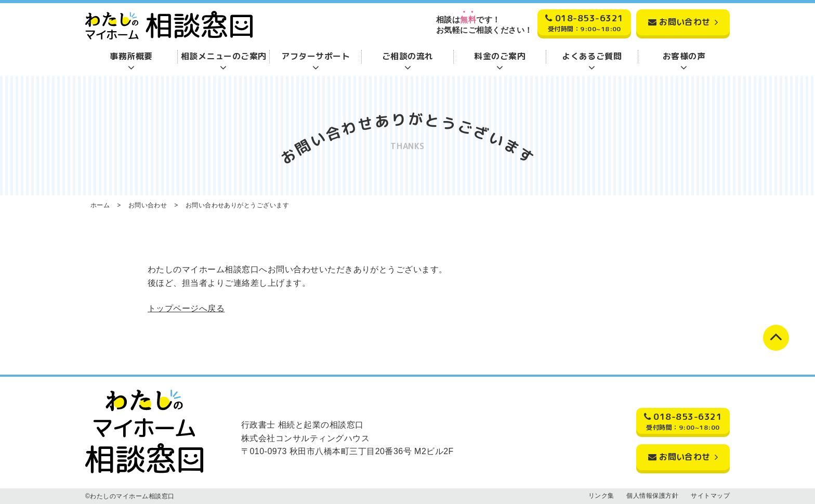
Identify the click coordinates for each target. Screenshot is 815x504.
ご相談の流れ (408, 56)
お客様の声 (684, 56)
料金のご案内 (500, 56)
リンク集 (601, 496)
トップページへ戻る (186, 308)
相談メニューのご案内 (224, 56)
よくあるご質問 (592, 56)
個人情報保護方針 (652, 496)
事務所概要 (131, 56)
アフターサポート (316, 56)
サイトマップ (710, 496)
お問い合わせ (685, 22)
